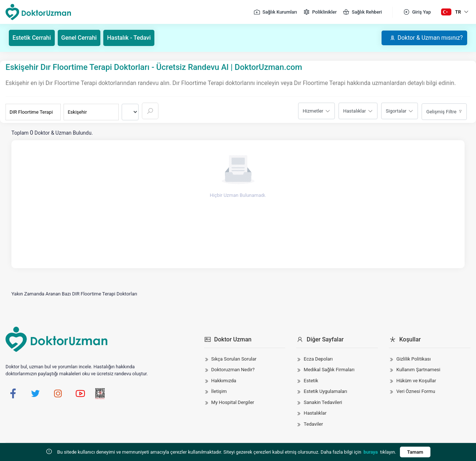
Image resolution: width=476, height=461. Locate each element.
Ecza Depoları (318, 359)
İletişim (219, 391)
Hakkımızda (224, 381)
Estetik (311, 381)
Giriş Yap (417, 12)
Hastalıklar (355, 111)
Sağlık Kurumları (275, 12)
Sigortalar (396, 111)
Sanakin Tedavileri (323, 402)
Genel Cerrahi (79, 38)
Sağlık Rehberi (362, 12)
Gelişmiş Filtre (441, 112)
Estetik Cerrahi (32, 38)
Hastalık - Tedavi (129, 38)
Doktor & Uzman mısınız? (426, 38)
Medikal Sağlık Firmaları (329, 370)
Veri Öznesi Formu (416, 391)
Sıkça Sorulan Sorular (234, 359)
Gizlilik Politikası (414, 359)
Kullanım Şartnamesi (418, 370)
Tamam (415, 452)
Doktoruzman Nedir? (233, 370)
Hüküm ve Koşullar (416, 381)
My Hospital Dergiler (233, 402)
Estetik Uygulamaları (325, 391)
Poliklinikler (320, 12)
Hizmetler (313, 111)
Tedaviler (313, 424)
